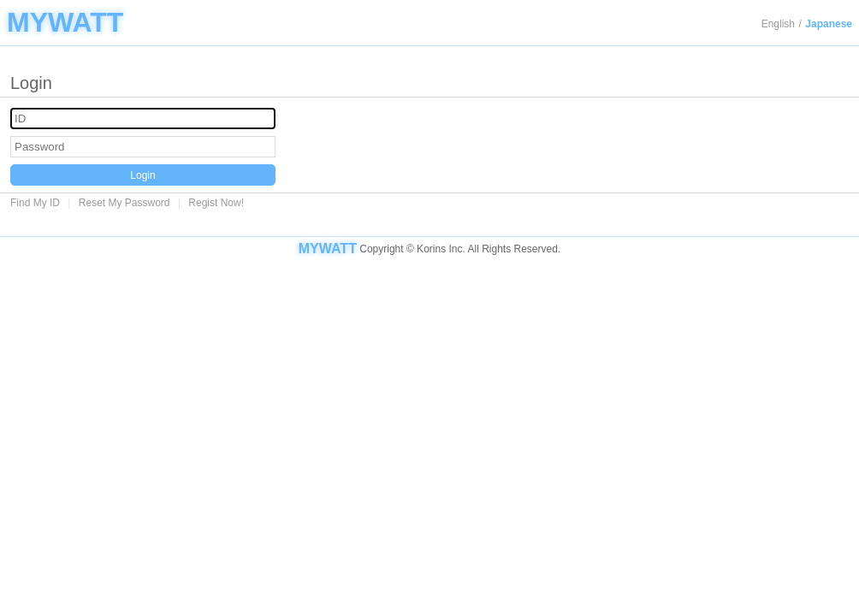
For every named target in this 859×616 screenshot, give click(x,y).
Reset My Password (124, 203)
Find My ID (35, 203)
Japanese (829, 24)
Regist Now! (216, 203)
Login (142, 175)
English (778, 24)
